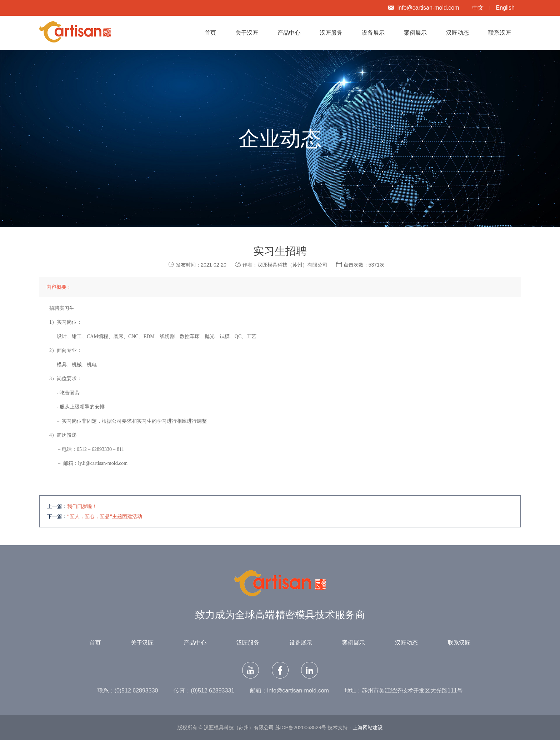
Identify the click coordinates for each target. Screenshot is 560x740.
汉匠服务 (331, 33)
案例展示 (415, 33)
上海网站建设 (368, 727)
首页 (210, 33)
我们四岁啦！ (82, 506)
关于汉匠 (247, 33)
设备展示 (373, 33)
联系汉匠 (500, 33)
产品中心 (289, 33)
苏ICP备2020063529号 (301, 727)
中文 (478, 8)
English (505, 8)
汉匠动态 (457, 33)
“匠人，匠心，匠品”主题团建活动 (105, 516)
